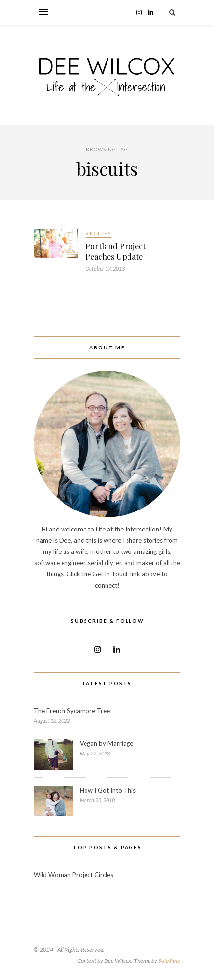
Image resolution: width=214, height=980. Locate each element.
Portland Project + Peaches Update (119, 251)
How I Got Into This (108, 790)
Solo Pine (169, 961)
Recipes (98, 233)
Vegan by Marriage (107, 743)
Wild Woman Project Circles (74, 875)
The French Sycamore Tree (72, 711)
